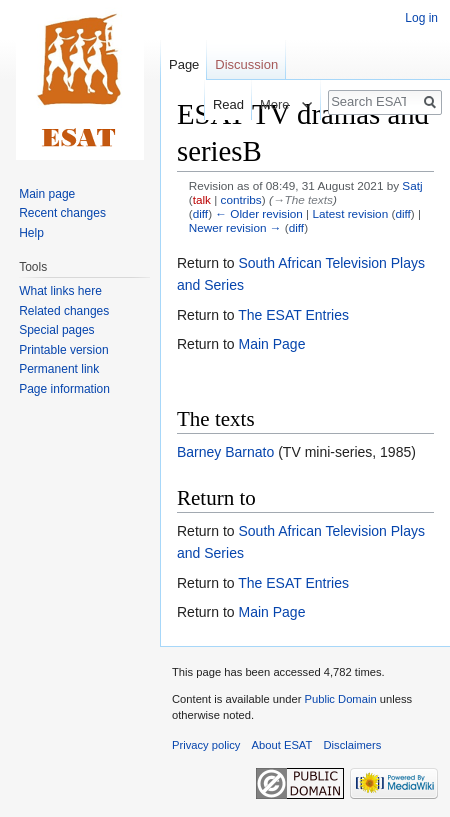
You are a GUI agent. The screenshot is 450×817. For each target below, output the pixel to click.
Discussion (246, 64)
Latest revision (350, 213)
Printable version (63, 350)
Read (218, 104)
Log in (421, 18)
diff (200, 213)
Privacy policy (206, 745)
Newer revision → (235, 227)
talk (202, 199)
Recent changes (62, 213)
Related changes (64, 311)
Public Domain (340, 699)
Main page (47, 194)
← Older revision (259, 213)
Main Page (271, 344)
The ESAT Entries (293, 315)
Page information (64, 389)
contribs (241, 199)
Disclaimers (353, 745)
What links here (60, 291)
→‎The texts (303, 199)
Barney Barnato (225, 452)
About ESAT (282, 745)
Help (31, 233)
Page (184, 64)
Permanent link (59, 369)
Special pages (56, 330)
